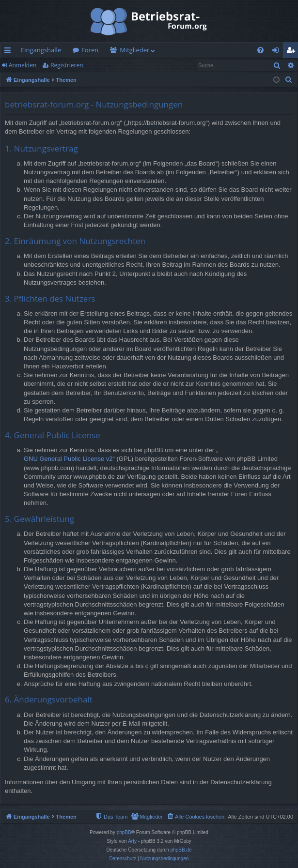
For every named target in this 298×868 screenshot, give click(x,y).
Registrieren (67, 65)
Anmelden (23, 65)
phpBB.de (181, 850)
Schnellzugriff (9, 52)
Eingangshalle (41, 50)
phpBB (124, 832)
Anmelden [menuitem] (278, 52)
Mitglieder (134, 50)
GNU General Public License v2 (68, 459)
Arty (132, 841)
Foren (90, 50)
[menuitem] (260, 50)
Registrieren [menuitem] (293, 52)
